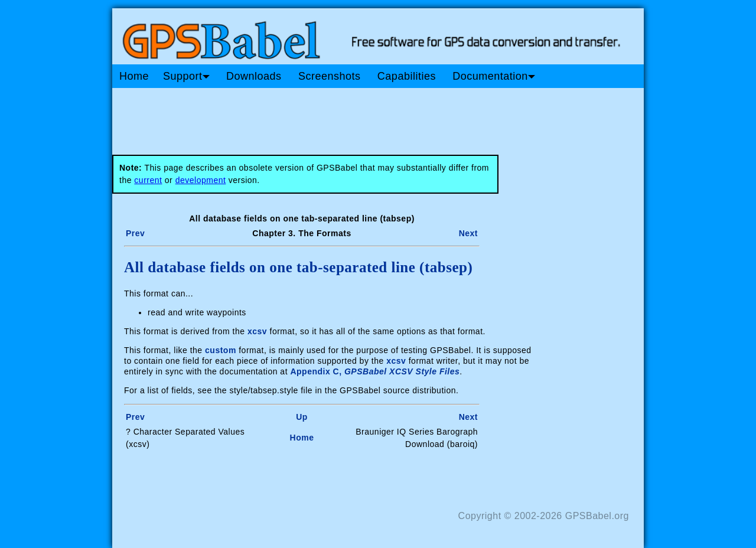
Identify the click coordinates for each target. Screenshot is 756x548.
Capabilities (407, 76)
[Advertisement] (337, 117)
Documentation (494, 76)
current (148, 180)
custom (221, 350)
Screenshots (330, 76)
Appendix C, (375, 371)
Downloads (254, 76)
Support (186, 76)
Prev (135, 233)
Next (468, 233)
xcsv (257, 331)
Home (134, 76)
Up (302, 417)
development (201, 180)
